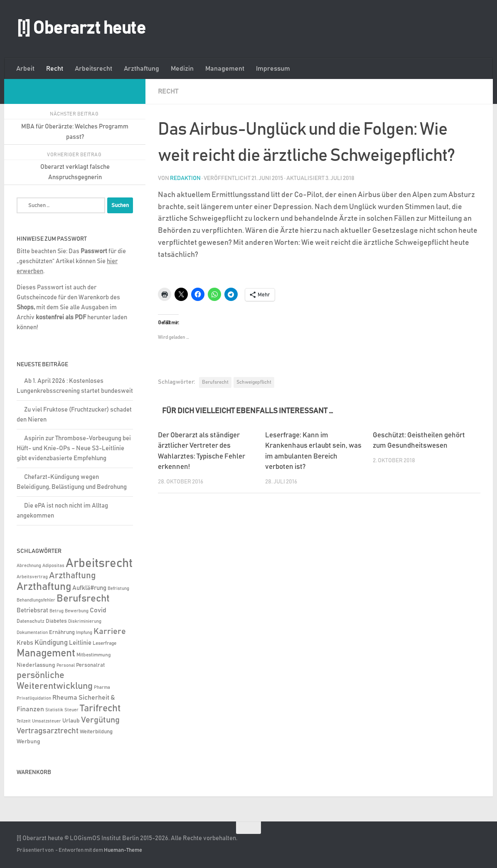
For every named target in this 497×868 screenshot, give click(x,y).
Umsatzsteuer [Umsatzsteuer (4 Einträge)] (47, 721)
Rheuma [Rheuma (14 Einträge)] (65, 698)
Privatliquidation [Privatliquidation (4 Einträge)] (34, 698)
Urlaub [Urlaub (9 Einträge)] (71, 721)
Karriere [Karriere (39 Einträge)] (110, 631)
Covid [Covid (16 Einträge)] (98, 610)
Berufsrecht (215, 382)
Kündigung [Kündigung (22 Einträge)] (51, 643)
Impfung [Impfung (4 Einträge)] (84, 633)
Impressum (273, 69)
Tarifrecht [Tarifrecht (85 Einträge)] (100, 708)
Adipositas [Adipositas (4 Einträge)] (53, 566)
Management (225, 69)
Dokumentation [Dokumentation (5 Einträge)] (32, 633)
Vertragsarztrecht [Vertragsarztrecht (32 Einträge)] (48, 731)
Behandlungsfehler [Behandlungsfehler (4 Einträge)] (36, 600)
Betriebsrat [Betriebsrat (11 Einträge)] (32, 610)
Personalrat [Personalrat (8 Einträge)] (90, 665)
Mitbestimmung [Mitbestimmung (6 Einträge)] (93, 655)
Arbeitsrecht (93, 69)
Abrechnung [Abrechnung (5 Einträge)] (29, 566)
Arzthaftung (141, 69)
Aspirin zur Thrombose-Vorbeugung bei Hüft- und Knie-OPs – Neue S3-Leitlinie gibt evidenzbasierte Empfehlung (74, 448)
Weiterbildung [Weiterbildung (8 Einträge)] (96, 732)
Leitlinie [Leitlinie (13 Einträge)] (80, 643)
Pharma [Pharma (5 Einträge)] (102, 687)
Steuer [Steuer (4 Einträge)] (71, 710)
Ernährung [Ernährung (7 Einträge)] (62, 633)
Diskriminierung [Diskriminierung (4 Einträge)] (85, 621)
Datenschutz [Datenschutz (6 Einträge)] (31, 621)
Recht (55, 69)
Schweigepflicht (254, 382)
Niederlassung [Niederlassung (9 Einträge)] (36, 665)
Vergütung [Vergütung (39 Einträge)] (100, 720)
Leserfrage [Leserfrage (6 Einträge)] (105, 643)
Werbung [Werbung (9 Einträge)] (28, 742)
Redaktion (185, 178)
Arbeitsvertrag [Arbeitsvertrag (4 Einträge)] (32, 577)
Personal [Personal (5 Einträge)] (66, 665)
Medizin (182, 69)
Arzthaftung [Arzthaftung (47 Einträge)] (72, 576)
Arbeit (25, 69)
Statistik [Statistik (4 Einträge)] (54, 710)
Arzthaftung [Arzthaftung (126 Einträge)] (44, 587)
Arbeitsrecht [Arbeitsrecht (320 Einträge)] (99, 563)
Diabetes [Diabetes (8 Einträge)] (56, 621)
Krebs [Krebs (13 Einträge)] (25, 643)
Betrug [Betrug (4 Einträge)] (57, 611)
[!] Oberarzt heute (81, 29)
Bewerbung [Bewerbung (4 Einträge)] (77, 611)
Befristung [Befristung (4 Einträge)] (118, 589)
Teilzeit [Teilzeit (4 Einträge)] (24, 721)
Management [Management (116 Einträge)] (46, 653)
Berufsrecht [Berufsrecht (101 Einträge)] (83, 599)
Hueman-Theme (123, 850)
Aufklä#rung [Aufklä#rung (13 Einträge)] (89, 588)
